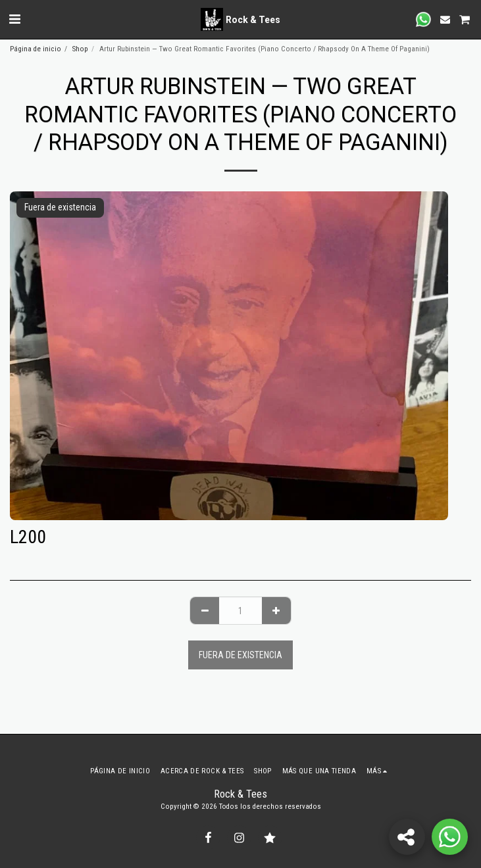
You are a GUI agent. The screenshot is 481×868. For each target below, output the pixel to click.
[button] (14, 19)
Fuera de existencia (240, 655)
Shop (80, 49)
